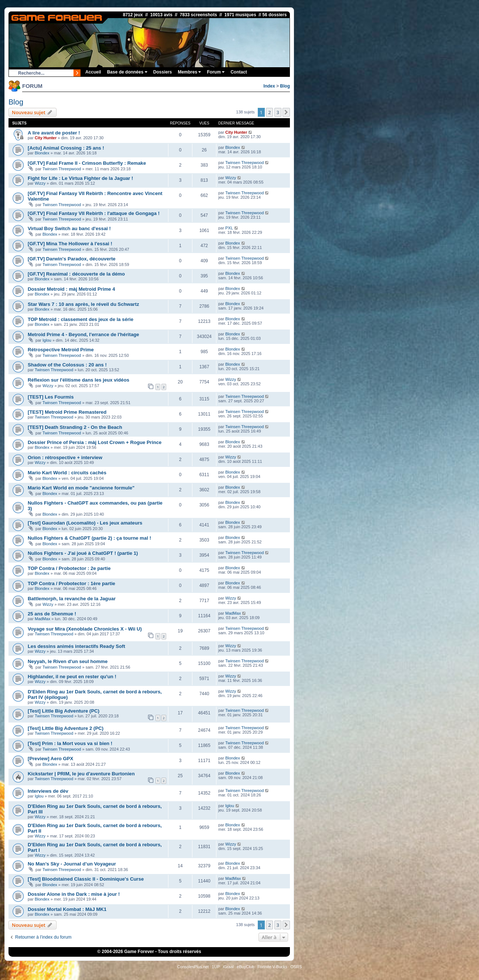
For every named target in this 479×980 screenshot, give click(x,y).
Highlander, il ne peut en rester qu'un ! (72, 677)
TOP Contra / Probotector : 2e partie (69, 568)
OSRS (296, 967)
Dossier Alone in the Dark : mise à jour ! (74, 894)
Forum (216, 72)
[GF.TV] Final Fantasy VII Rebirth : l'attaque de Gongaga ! (94, 213)
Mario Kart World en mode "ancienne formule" (81, 488)
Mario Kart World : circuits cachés (67, 473)
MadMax (42, 619)
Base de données (127, 72)
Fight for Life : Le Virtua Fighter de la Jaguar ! (81, 178)
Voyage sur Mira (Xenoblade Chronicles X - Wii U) (85, 629)
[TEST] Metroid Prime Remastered (67, 412)
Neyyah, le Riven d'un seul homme (68, 661)
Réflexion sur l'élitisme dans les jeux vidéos (78, 380)
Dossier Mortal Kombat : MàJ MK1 (67, 909)
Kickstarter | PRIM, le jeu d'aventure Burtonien (81, 774)
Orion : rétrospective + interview (65, 457)
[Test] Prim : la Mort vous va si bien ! (70, 743)
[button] (286, 112)
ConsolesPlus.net (193, 967)
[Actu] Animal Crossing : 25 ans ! (66, 148)
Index (269, 86)
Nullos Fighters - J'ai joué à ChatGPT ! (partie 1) (83, 553)
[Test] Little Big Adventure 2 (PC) (66, 728)
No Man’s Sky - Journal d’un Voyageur (72, 864)
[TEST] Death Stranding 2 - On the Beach (75, 427)
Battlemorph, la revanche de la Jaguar (72, 599)
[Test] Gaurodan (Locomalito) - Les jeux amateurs (85, 523)
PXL (229, 228)
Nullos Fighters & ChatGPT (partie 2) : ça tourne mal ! (89, 538)
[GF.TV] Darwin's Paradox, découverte (72, 259)
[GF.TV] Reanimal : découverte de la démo (76, 274)
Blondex (42, 153)
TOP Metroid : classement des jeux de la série (81, 319)
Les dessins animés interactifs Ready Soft (76, 646)
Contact (239, 72)
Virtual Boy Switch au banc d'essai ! (69, 228)
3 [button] (278, 112)
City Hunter (46, 138)
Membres (189, 72)
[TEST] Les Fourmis (51, 397)
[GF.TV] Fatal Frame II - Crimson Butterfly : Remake (87, 163)
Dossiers (163, 72)
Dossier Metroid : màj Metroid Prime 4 (71, 289)
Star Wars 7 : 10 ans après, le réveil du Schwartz (83, 304)
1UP (216, 967)
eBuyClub (246, 967)
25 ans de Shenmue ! (52, 614)
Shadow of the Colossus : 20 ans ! (67, 365)
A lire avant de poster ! (54, 133)
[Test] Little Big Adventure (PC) (64, 711)
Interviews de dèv (48, 791)
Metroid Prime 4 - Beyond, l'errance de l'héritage (83, 334)
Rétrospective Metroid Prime (61, 350)
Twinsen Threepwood (62, 169)
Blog (285, 86)
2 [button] (269, 112)
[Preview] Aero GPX (50, 759)
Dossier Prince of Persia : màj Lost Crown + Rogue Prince (95, 442)
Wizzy (40, 183)
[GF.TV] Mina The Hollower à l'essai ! (70, 244)
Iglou (47, 340)
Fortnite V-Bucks (272, 967)
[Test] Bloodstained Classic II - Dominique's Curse (86, 879)
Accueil (93, 72)
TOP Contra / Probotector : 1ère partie (71, 583)
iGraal (228, 967)
